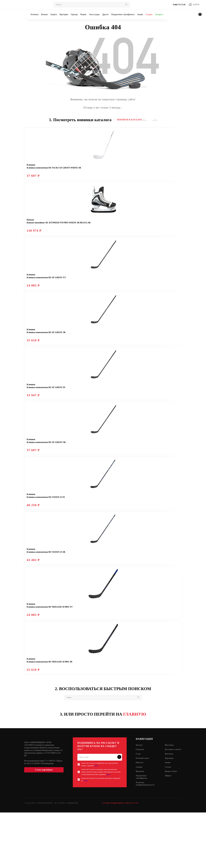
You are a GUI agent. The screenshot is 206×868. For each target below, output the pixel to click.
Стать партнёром (44, 823)
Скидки (149, 14)
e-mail (85, 834)
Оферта (169, 832)
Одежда (74, 14)
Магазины (170, 798)
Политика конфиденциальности (145, 840)
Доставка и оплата (170, 804)
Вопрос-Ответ (172, 828)
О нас (138, 810)
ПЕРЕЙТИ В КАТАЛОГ (130, 120)
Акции (140, 14)
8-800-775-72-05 (179, 5)
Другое (105, 14)
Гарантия (140, 803)
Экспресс (159, 14)
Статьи (168, 823)
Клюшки (35, 14)
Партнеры (170, 814)
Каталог (139, 798)
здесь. (97, 819)
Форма (83, 14)
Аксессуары (94, 14)
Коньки (44, 14)
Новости (140, 819)
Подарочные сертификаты (123, 14)
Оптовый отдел (143, 814)
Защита (54, 14)
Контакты (170, 810)
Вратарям (64, 14)
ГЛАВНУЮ (135, 767)
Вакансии (140, 828)
